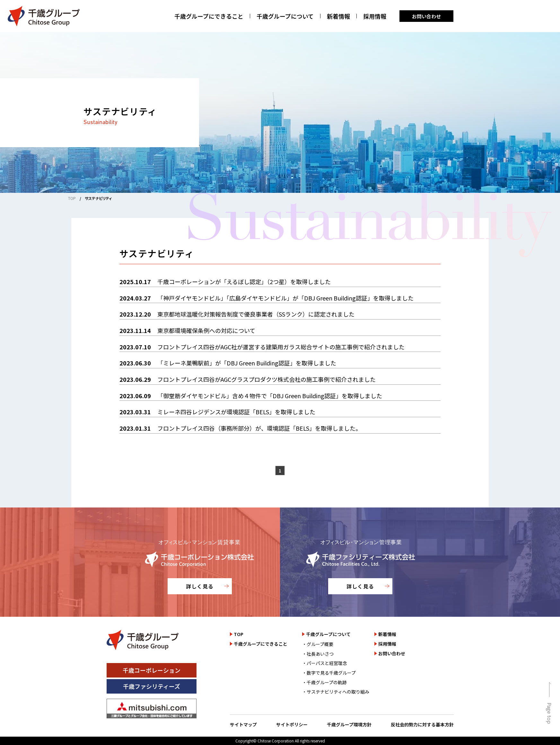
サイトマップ (243, 724)
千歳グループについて (285, 16)
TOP (72, 198)
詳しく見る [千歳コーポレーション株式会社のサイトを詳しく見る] (200, 586)
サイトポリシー (292, 724)
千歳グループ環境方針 (349, 724)
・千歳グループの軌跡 (324, 682)
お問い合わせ (426, 16)
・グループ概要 (318, 644)
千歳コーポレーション (152, 670)
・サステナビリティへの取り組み (336, 692)
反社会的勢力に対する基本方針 (422, 724)
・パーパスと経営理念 (325, 663)
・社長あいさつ (318, 654)
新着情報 (338, 16)
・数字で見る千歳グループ (329, 673)
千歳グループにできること (209, 16)
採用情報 (375, 16)
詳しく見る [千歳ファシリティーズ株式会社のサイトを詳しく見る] (360, 586)
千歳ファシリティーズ (152, 686)
